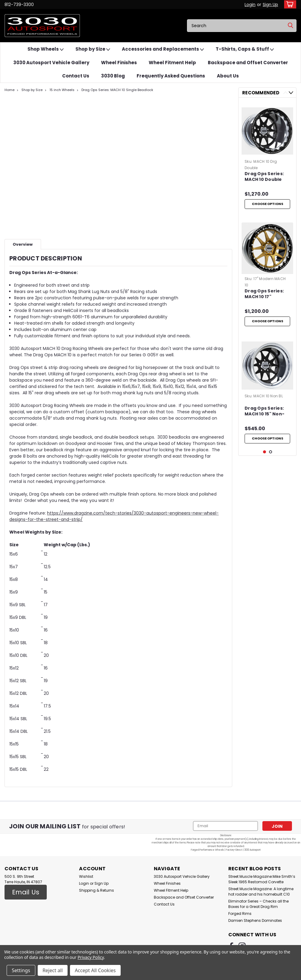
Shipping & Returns (97, 890)
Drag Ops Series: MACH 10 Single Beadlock (117, 90)
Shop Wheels (46, 49)
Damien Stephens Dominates (255, 920)
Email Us (26, 892)
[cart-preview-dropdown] (289, 4)
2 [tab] (271, 492)
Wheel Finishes (119, 63)
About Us (228, 76)
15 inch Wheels (62, 90)
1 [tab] (265, 492)
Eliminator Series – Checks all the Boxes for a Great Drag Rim (258, 904)
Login (250, 5)
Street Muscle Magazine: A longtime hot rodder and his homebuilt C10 (261, 892)
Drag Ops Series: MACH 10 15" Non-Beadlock (265, 420)
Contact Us (76, 76)
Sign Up (270, 5)
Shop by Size (93, 49)
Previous (285, 93)
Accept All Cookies (95, 970)
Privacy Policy (91, 957)
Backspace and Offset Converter (248, 63)
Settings (21, 970)
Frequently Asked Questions (171, 76)
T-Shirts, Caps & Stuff (245, 49)
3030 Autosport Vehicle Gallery (51, 63)
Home (10, 90)
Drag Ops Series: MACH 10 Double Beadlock (264, 177)
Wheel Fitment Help (172, 63)
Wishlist (86, 876)
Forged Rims (240, 914)
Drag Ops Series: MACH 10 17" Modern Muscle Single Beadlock (264, 298)
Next (291, 93)
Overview (23, 244)
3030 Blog (113, 76)
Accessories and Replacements (163, 49)
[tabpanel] (267, 159)
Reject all (53, 970)
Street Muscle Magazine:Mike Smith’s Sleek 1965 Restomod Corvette (262, 879)
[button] (26, 892)
